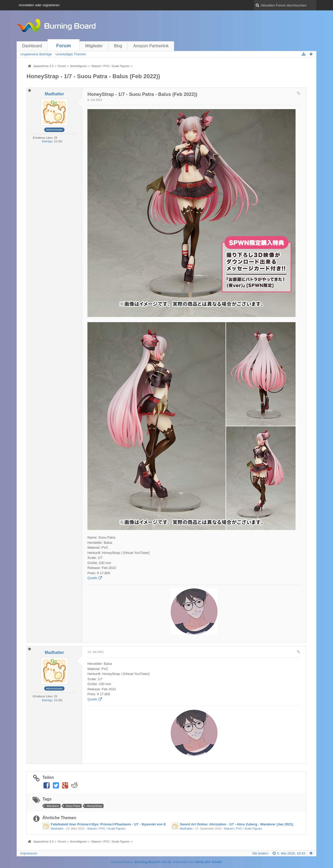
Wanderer (53, 806)
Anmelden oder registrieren (39, 5)
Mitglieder (94, 46)
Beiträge (47, 141)
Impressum (29, 853)
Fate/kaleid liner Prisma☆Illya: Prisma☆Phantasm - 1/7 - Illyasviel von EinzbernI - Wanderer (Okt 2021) (133, 824)
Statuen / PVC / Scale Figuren (106, 829)
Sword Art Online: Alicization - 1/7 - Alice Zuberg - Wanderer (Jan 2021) (236, 824)
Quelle (92, 578)
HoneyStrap (94, 806)
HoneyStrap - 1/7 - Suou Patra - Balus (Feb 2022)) (93, 76)
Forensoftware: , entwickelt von (166, 862)
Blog (118, 46)
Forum (64, 46)
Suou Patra (73, 806)
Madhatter (57, 829)
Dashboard (32, 46)
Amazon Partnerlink (151, 46)
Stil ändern (260, 853)
